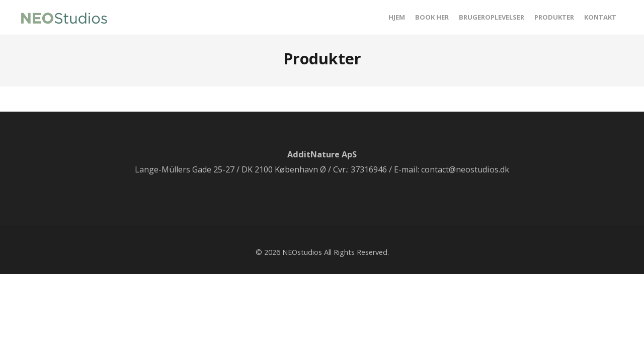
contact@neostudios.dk (465, 169)
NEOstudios (302, 252)
